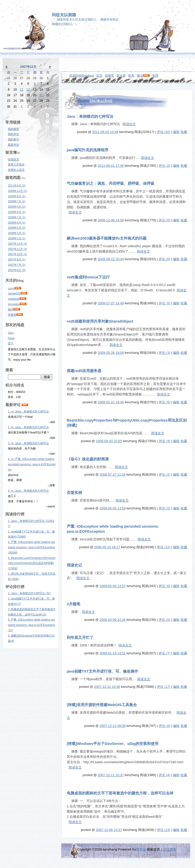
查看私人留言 (16, 170)
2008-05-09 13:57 (113, 586)
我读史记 (74, 565)
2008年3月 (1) (17, 233)
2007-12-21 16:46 (107, 687)
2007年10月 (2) (17, 254)
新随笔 (109, 76)
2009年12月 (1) (17, 191)
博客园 (141, 849)
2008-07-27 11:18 (113, 474)
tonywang (14, 304)
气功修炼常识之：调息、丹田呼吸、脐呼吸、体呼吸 (111, 183)
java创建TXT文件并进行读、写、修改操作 (102, 671)
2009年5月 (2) (17, 207)
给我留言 (13, 159)
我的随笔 (13, 129)
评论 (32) (164, 132)
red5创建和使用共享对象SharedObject (100, 321)
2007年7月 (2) (17, 265)
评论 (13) (164, 830)
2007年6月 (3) (17, 270)
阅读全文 (129, 124)
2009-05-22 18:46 (111, 402)
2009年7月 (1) (17, 201)
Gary (11, 333)
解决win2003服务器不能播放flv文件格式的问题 (107, 238)
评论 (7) (165, 653)
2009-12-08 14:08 (111, 220)
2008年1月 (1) (17, 238)
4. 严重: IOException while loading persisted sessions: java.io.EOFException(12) (31, 625)
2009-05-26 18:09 (111, 353)
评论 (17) (164, 687)
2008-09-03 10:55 (109, 441)
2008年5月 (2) (17, 228)
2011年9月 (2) (17, 186)
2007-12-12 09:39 (113, 726)
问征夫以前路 (64, 15)
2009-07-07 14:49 (111, 303)
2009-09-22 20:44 (111, 259)
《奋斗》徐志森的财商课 (88, 459)
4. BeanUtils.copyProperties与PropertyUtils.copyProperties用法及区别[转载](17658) (32, 563)
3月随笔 (74, 604)
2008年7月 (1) (17, 217)
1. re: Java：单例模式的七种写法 (28, 411)
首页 (99, 76)
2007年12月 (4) (17, 244)
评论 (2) (165, 166)
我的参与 (13, 139)
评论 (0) (165, 220)
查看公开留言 (16, 164)
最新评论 (13, 145)
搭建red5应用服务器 (84, 371)
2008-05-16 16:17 (107, 547)
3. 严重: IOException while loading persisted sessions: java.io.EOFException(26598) (31, 547)
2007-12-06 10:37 (109, 830)
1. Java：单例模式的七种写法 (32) (29, 593)
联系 (131, 76)
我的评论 (13, 134)
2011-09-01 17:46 (111, 166)
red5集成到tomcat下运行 (88, 277)
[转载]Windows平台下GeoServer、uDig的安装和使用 (113, 744)
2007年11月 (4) (17, 249)
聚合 (140, 76)
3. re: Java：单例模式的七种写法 (28, 443)
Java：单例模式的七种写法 (90, 116)
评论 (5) (165, 303)
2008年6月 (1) (17, 223)
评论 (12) (164, 547)
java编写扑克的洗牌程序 (88, 150)
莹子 (11, 343)
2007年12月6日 (101, 101)
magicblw (14, 299)
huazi (11, 338)
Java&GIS (14, 293)
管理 (155, 76)
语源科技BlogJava (81, 76)
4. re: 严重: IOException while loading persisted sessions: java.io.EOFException (32, 464)
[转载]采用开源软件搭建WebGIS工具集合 (102, 705)
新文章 (121, 76)
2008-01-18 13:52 (113, 653)
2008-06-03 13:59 (113, 508)
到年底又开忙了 (80, 638)
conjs (11, 288)
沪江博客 (170, 849)
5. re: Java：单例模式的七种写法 (28, 491)
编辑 (176, 132)
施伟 (11, 309)
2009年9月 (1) (17, 196)
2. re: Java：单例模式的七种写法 (28, 427)
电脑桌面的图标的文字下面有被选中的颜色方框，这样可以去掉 (120, 793)
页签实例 (74, 493)
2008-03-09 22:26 (113, 620)
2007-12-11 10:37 (111, 775)
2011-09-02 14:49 (105, 132)
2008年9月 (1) (17, 212)
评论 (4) (165, 441)
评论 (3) (165, 353)
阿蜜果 (12, 315)
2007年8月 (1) (17, 259)
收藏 (184, 132)
